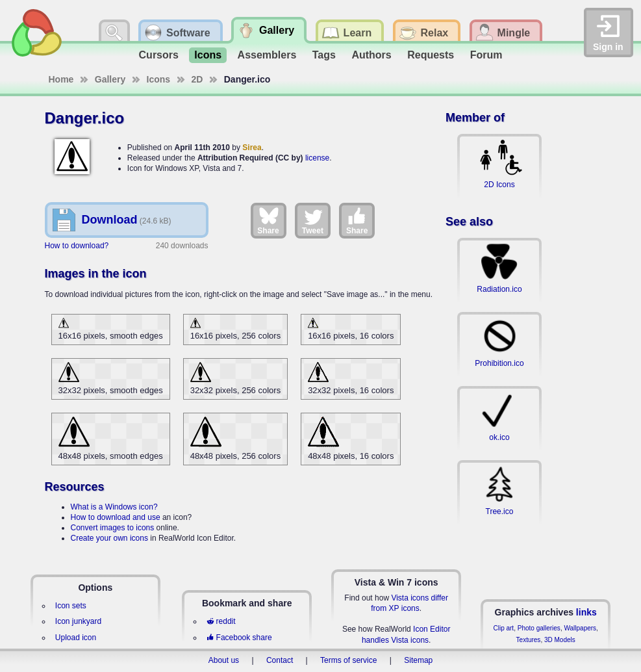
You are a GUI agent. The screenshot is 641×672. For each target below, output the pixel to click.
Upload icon (76, 638)
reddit (221, 621)
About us (224, 660)
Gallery (110, 79)
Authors (371, 55)
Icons (208, 55)
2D (197, 79)
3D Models (560, 640)
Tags (324, 55)
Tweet (313, 220)
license (317, 158)
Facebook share (239, 638)
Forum (486, 55)
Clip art (503, 628)
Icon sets (71, 606)
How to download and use (116, 517)
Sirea (252, 148)
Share (268, 220)
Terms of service (348, 660)
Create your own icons (109, 538)
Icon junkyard (78, 621)
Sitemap (418, 660)
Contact (280, 660)
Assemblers (267, 55)
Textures (529, 640)
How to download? (77, 246)
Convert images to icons (113, 528)
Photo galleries (539, 628)
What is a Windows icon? (114, 507)
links (586, 612)
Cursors (159, 55)
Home (61, 79)
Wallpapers (580, 628)
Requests (431, 55)
